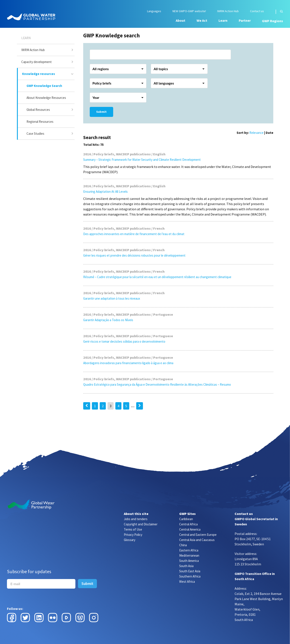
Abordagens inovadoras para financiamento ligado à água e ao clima (128, 363)
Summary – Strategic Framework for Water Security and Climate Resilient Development (142, 160)
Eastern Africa (189, 550)
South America (189, 561)
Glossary (130, 540)
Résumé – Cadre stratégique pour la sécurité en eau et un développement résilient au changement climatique (157, 277)
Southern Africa (190, 576)
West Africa (187, 582)
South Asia (186, 566)
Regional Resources (40, 122)
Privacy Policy (133, 535)
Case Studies (35, 134)
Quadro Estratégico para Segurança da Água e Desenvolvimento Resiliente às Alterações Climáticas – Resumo (157, 384)
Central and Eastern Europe (198, 535)
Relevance (256, 133)
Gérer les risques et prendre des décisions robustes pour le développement (134, 255)
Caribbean (186, 519)
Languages (154, 11)
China (183, 545)
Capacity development (36, 62)
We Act (202, 20)
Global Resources (38, 110)
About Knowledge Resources (46, 98)
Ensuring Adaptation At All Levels (105, 192)
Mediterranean (189, 555)
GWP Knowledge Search (44, 86)
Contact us (257, 11)
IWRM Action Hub (228, 11)
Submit (101, 112)
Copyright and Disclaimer (141, 524)
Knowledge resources (39, 74)
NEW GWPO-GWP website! (189, 11)
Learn (223, 20)
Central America (190, 529)
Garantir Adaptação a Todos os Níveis (108, 320)
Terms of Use (133, 529)
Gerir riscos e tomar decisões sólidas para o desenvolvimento (124, 341)
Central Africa (188, 524)
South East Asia (190, 571)
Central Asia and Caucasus (197, 540)
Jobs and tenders (136, 519)
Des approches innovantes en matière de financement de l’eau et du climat (134, 234)
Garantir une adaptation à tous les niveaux (112, 298)
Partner (245, 20)
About (181, 20)
